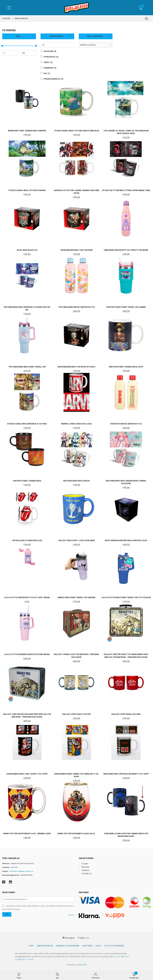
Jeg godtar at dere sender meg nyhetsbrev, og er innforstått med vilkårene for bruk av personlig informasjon (38, 910)
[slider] (2, 46)
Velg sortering (95, 36)
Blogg (98, 948)
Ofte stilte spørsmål (114, 948)
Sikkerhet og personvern (68, 948)
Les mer (71, 917)
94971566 (14, 870)
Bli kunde (85, 870)
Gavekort (86, 873)
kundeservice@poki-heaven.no (21, 874)
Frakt (32, 948)
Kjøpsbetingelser (45, 948)
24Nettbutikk (82, 967)
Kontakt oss (87, 876)
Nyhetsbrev (87, 948)
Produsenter (57, 36)
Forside (85, 866)
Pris (18, 36)
